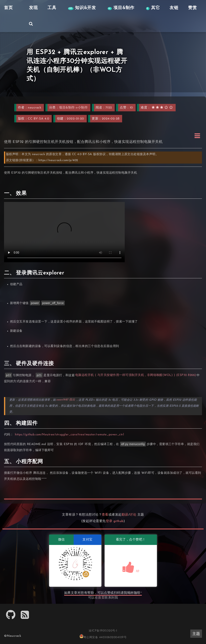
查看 (105, 515)
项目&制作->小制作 (73, 108)
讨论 (133, 515)
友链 (173, 8)
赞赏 (192, 8)
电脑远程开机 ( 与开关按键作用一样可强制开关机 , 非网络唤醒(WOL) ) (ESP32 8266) (136, 375)
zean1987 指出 (66, 400)
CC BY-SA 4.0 (38, 119)
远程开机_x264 (64, 232)
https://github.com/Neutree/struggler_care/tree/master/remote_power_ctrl (70, 435)
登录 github (115, 521)
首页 (101, 598)
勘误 (125, 515)
